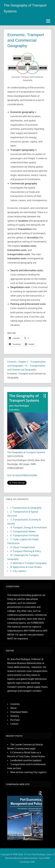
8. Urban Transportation (23, 547)
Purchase (15, 720)
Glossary (15, 716)
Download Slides (19, 712)
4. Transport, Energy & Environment (29, 527)
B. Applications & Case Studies (26, 567)
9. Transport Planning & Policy (26, 551)
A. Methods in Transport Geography (28, 563)
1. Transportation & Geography (26, 508)
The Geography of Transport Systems (26, 452)
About (14, 708)
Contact (14, 724)
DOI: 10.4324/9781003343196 (22, 475)
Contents (12, 362)
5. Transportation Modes (23, 531)
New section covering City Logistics (28, 772)
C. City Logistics (18, 571)
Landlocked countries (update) (26, 760)
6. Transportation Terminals (25, 535)
